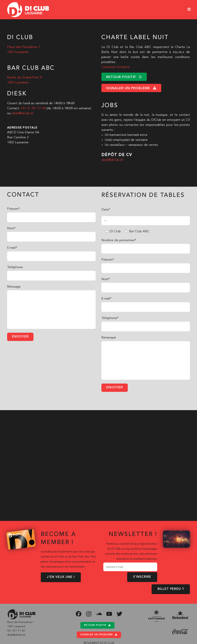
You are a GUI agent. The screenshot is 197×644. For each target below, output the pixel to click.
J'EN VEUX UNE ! (61, 577)
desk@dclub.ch (23, 113)
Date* (106, 210)
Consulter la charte (116, 67)
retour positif (124, 77)
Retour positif (97, 625)
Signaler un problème (99, 635)
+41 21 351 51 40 (33, 108)
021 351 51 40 (16, 631)
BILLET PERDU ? (171, 589)
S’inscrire (142, 577)
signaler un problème (131, 88)
